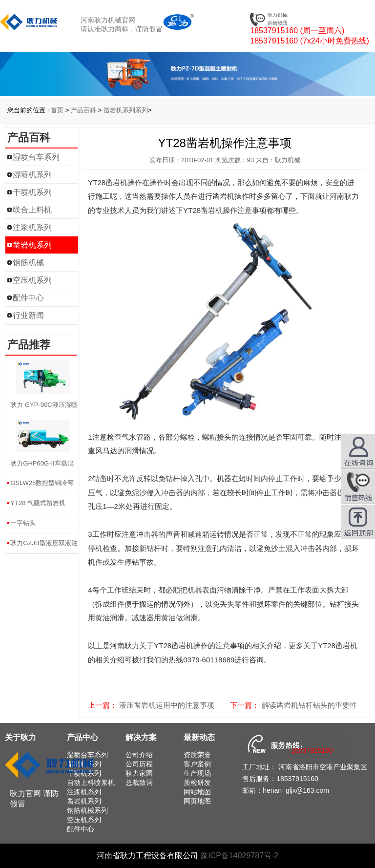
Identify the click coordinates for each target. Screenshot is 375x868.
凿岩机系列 (32, 245)
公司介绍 (139, 755)
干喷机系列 (32, 192)
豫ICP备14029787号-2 (239, 856)
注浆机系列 (32, 227)
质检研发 (197, 783)
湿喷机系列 (32, 175)
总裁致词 (139, 783)
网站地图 (197, 792)
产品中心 (83, 737)
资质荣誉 (197, 755)
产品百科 (83, 110)
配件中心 (28, 298)
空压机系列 (32, 280)
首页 (57, 110)
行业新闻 (28, 315)
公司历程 (139, 764)
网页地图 (197, 801)
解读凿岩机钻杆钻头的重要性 (309, 705)
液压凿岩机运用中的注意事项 (167, 705)
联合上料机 (32, 210)
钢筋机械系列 (87, 810)
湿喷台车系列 (36, 157)
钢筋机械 (28, 263)
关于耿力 (21, 737)
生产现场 (197, 773)
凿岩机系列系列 (126, 110)
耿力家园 (139, 773)
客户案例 (197, 764)
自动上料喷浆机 (91, 783)
